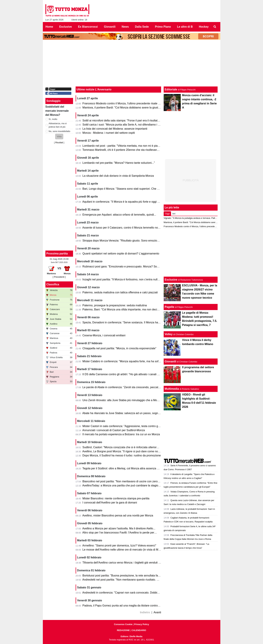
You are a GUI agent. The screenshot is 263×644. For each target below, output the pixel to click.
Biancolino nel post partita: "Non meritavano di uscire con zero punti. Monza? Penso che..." (137, 481)
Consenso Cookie (123, 624)
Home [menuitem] (49, 27)
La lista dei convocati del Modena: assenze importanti (115, 129)
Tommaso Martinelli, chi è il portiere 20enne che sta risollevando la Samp (127, 150)
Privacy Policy (142, 624)
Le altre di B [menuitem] (185, 27)
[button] (59, 137)
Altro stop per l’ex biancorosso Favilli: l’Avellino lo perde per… (120, 533)
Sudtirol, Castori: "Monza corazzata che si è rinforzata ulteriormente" (124, 447)
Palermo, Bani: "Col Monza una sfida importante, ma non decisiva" (123, 309)
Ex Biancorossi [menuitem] (88, 27)
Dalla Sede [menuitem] (142, 27)
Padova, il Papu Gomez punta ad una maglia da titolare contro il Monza (126, 606)
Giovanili (170, 361)
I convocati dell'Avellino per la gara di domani (110, 503)
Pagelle (169, 307)
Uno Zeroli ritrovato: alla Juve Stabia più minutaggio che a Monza (122, 400)
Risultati (59, 142)
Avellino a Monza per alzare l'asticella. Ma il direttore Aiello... (119, 528)
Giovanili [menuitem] (110, 27)
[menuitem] (215, 27)
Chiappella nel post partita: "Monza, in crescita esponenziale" (119, 348)
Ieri (174, 214)
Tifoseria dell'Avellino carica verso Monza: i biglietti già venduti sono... (125, 563)
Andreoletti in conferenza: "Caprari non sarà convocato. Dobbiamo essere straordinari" (135, 593)
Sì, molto (53, 119)
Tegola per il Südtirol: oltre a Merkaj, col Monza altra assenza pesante (125, 468)
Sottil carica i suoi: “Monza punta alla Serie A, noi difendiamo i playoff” (125, 125)
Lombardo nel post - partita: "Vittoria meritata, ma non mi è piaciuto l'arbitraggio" (131, 146)
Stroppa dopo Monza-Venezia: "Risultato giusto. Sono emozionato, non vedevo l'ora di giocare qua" (143, 241)
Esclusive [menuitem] (66, 27)
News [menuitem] (125, 27)
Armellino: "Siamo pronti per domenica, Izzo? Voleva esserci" (119, 546)
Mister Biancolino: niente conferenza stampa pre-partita (116, 498)
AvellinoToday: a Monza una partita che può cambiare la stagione (122, 485)
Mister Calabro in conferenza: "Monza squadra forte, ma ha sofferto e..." (126, 361)
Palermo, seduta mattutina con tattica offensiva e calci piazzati (120, 292)
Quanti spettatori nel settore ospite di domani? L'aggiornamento (121, 254)
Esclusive (171, 280)
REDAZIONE (123, 630)
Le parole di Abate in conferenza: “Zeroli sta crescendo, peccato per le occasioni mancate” (137, 387)
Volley (169, 334)
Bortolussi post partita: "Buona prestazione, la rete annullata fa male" (124, 576)
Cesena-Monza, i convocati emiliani (104, 335)
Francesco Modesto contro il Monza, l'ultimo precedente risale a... (122, 103)
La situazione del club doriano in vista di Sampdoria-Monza (118, 176)
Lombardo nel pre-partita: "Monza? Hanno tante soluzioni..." (119, 163)
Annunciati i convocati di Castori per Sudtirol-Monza (113, 430)
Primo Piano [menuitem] (163, 27)
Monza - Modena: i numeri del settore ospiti (109, 133)
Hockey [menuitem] (204, 27)
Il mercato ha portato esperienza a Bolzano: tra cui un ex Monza (121, 434)
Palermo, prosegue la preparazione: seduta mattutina (115, 305)
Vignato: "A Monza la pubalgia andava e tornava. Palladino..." (193, 218)
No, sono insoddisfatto (59, 131)
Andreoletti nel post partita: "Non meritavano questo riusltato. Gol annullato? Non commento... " (140, 580)
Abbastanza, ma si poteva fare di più (58, 125)
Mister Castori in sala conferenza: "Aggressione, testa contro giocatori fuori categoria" (134, 426)
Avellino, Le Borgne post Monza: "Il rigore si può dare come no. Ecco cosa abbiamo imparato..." (140, 451)
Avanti (157, 612)
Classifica (53, 284)
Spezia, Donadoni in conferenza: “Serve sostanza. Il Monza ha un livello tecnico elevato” (136, 322)
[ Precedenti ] (59, 277)
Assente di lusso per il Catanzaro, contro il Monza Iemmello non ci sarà (125, 228)
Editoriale (171, 89)
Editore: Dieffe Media (131, 636)
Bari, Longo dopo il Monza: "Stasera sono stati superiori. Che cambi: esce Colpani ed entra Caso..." (143, 189)
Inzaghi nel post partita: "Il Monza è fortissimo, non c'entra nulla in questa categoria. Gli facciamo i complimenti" (150, 279)
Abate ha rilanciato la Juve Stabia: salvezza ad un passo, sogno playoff (125, 413)
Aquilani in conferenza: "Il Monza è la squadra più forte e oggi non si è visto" (128, 202)
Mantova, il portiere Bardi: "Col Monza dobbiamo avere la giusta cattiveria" (127, 108)
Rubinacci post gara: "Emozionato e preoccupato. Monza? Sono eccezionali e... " (131, 266)
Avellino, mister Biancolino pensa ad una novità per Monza (118, 515)
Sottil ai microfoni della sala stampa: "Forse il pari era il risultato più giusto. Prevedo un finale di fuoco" (144, 120)
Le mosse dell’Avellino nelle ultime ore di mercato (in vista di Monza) (124, 550)
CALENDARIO (139, 630)
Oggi (167, 214)
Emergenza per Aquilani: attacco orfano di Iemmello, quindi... (119, 215)
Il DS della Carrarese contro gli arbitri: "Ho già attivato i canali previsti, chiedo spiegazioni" (137, 374)
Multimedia (172, 389)
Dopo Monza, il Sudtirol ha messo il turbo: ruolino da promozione (122, 455)
